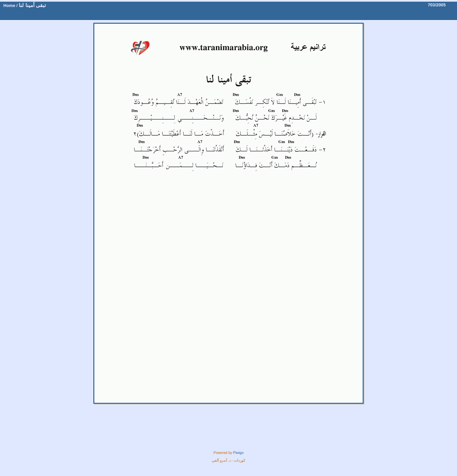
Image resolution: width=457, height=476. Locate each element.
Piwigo (238, 453)
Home (9, 6)
